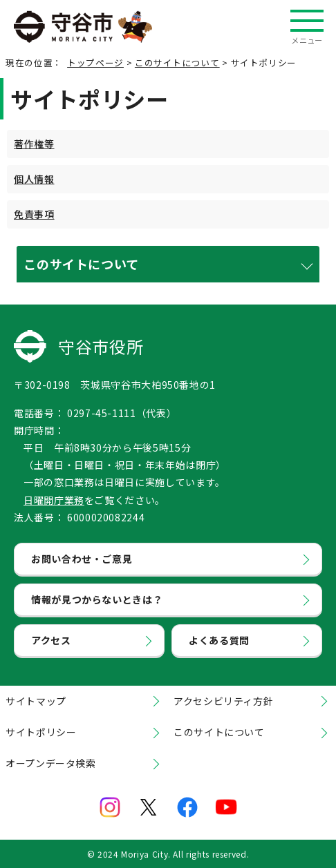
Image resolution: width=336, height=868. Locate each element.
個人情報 (34, 179)
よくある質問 (219, 640)
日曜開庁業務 (54, 500)
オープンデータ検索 (51, 763)
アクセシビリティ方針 (223, 701)
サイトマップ (36, 701)
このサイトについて (177, 62)
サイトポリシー (41, 732)
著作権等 (34, 144)
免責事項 (34, 214)
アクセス (51, 640)
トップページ (95, 62)
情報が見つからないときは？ (97, 599)
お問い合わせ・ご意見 (82, 559)
